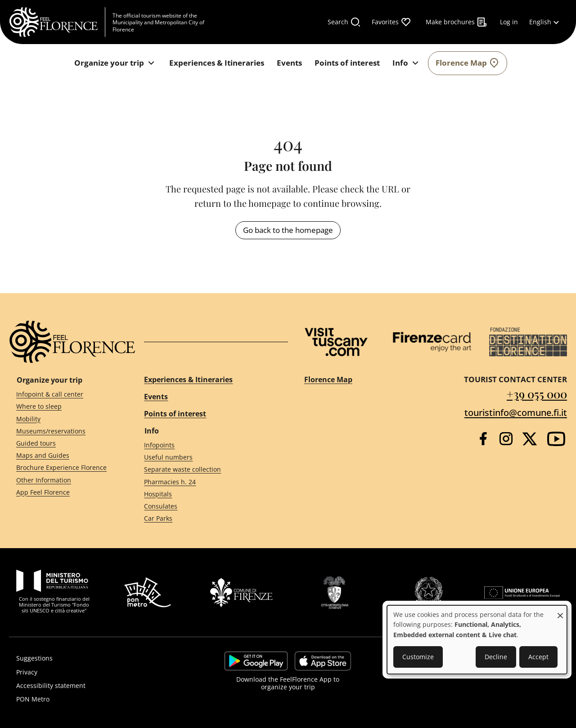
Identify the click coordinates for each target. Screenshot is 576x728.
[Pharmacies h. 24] (208, 482)
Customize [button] (418, 657)
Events (156, 397)
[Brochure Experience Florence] (64, 468)
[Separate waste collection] (208, 470)
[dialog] (477, 640)
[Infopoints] (208, 445)
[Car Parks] (208, 519)
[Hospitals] (208, 494)
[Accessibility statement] (96, 686)
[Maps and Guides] (64, 456)
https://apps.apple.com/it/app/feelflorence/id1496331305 (323, 661)
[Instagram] (506, 439)
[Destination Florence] (528, 342)
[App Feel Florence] (64, 492)
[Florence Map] (468, 63)
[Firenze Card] (432, 342)
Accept (538, 657)
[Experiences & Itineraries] (217, 63)
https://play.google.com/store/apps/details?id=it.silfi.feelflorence (256, 661)
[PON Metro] (96, 699)
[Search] (344, 22)
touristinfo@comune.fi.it (516, 413)
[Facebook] (483, 439)
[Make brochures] (457, 22)
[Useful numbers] (208, 458)
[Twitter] (530, 439)
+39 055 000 (537, 394)
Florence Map (328, 380)
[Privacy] (96, 672)
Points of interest (175, 414)
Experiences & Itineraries (188, 380)
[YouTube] (556, 439)
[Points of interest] (347, 63)
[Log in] (509, 22)
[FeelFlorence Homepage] (57, 22)
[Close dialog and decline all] (560, 611)
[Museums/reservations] (64, 431)
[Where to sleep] (64, 407)
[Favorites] (391, 22)
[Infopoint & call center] (64, 395)
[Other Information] (64, 480)
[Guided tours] (64, 444)
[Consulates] (208, 507)
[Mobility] (64, 419)
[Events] (289, 63)
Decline (496, 657)
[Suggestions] (96, 658)
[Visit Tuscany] (336, 342)
